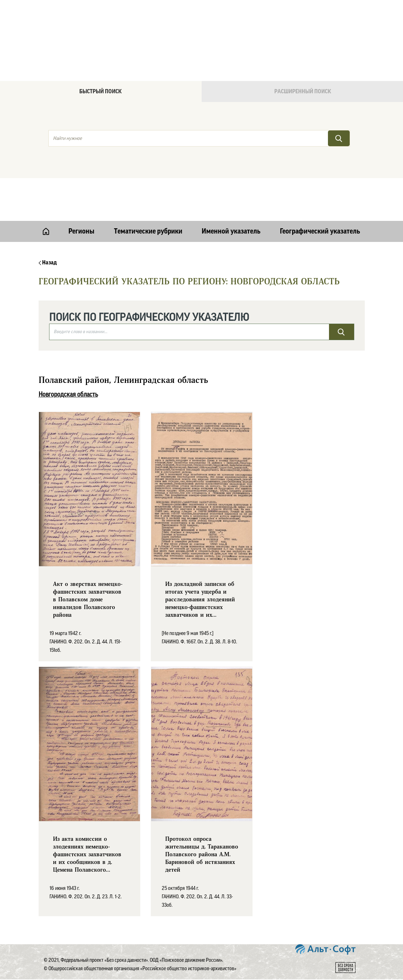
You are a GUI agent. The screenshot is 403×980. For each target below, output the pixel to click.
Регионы (81, 231)
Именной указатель (231, 231)
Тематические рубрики (148, 231)
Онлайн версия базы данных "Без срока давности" (231, 23)
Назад (48, 263)
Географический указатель (320, 231)
